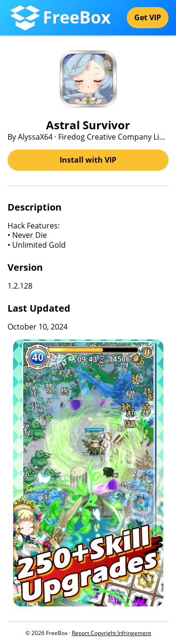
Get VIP (148, 17)
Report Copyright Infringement (111, 633)
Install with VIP (88, 160)
